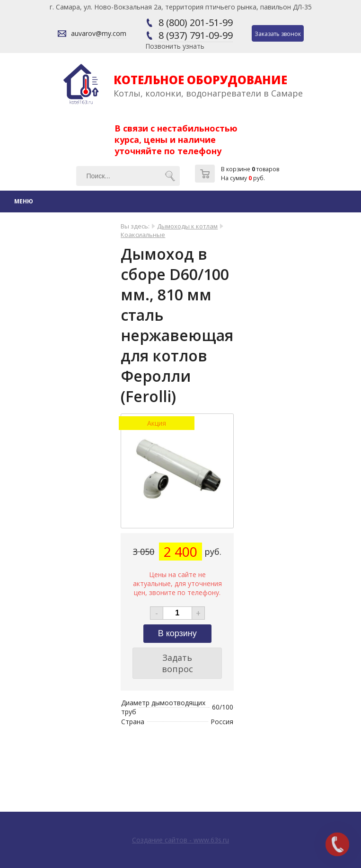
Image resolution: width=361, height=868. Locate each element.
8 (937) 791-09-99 (196, 35)
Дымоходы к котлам (187, 226)
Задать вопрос (177, 663)
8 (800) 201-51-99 (196, 22)
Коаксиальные (143, 235)
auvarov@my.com (99, 33)
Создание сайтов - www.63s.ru (180, 840)
